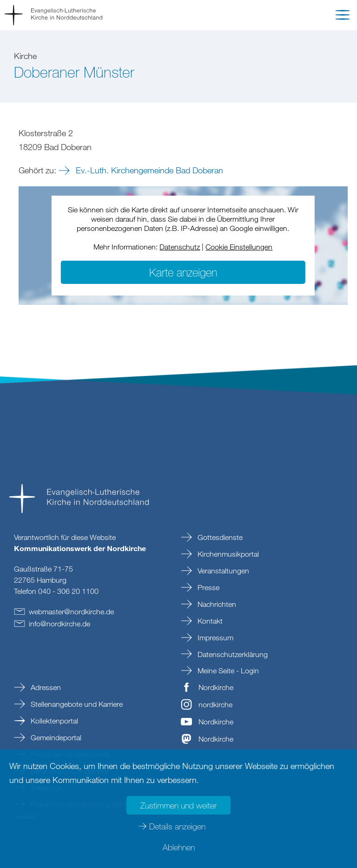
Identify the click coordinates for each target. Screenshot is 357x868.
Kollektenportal (53, 721)
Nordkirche (216, 687)
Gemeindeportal (55, 737)
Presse (208, 587)
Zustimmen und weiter (178, 805)
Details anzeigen (177, 826)
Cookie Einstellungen (239, 247)
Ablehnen (179, 847)
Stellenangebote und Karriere (76, 704)
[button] (343, 17)
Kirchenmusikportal (227, 554)
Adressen (45, 687)
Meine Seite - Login (227, 671)
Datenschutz (180, 247)
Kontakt (209, 621)
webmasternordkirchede (71, 612)
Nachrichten (216, 604)
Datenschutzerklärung (232, 654)
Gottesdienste (219, 537)
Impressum (215, 638)
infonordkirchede (59, 624)
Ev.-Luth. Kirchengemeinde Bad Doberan (148, 170)
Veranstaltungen (222, 571)
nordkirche (215, 704)
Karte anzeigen (183, 272)
